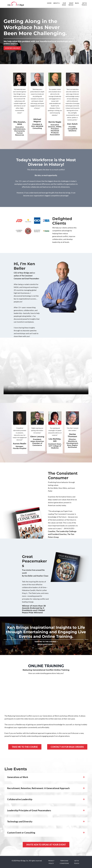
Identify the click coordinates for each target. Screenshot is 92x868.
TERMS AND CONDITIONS (64, 862)
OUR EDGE (64, 4)
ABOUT (56, 3)
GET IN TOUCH (84, 4)
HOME (49, 3)
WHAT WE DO (71, 4)
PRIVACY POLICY (51, 862)
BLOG (77, 3)
